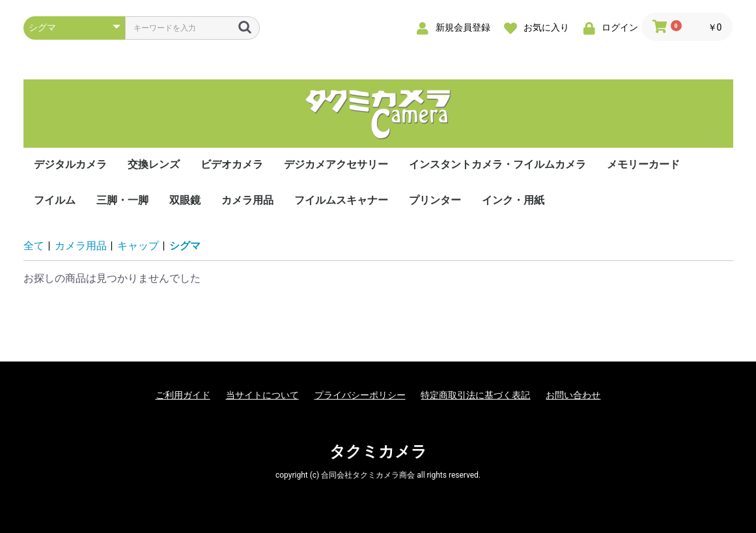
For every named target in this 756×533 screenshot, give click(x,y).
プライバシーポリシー (360, 395)
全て (34, 246)
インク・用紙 (513, 200)
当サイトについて (262, 395)
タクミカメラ (378, 452)
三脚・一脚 (122, 200)
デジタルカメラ (70, 164)
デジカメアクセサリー (336, 164)
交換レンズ (154, 164)
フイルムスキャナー (341, 200)
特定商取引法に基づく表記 (475, 395)
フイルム (55, 200)
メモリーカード (643, 164)
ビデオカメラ (232, 164)
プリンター (435, 200)
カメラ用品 (247, 200)
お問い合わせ (573, 395)
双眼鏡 (185, 200)
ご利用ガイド (183, 395)
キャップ (138, 246)
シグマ (185, 246)
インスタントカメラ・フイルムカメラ (497, 164)
